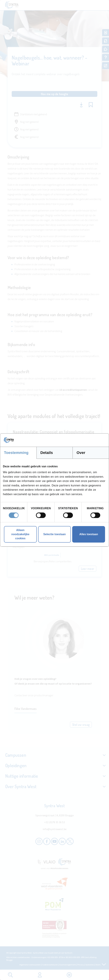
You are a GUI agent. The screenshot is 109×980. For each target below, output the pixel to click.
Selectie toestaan (55, 534)
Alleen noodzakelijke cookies (20, 534)
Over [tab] (81, 453)
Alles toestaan (89, 534)
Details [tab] (47, 453)
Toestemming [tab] (16, 453)
